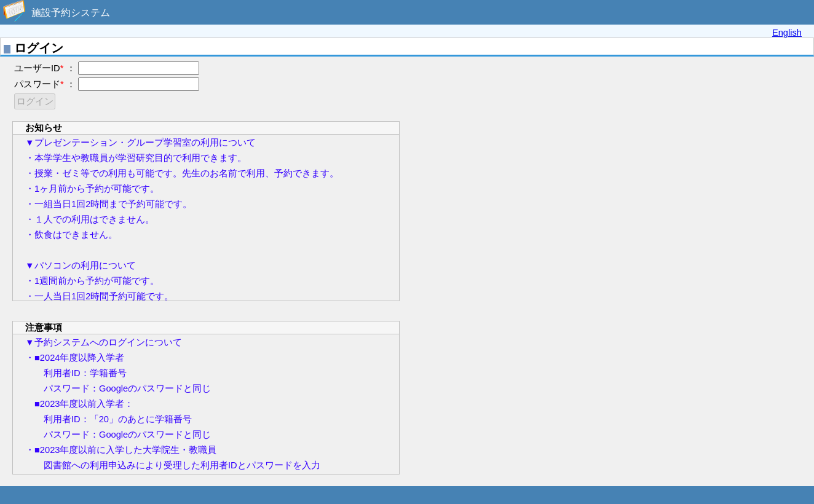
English (787, 33)
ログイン (35, 101)
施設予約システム (71, 13)
